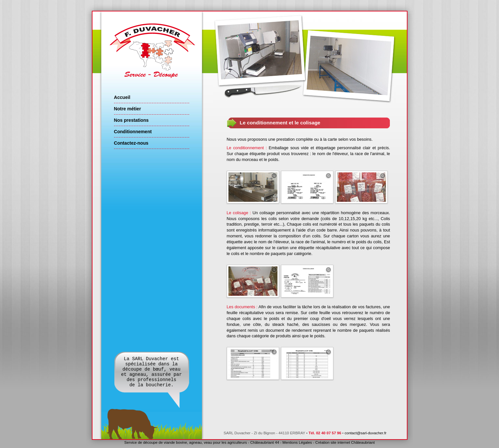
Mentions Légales (297, 442)
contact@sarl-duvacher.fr (366, 433)
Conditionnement (133, 132)
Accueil (122, 97)
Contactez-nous (131, 143)
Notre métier (128, 109)
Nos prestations (131, 120)
